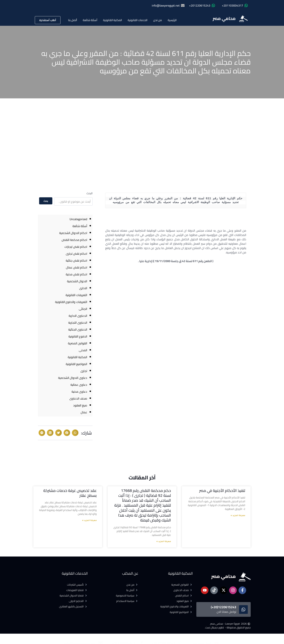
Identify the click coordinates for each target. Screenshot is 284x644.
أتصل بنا (73, 20)
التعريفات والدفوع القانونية (71, 302)
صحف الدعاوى (78, 398)
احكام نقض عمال (77, 267)
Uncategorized (78, 219)
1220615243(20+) (224, 607)
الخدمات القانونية (138, 20)
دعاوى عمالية (79, 385)
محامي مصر (224, 18)
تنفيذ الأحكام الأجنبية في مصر (222, 491)
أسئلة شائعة (90, 20)
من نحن (158, 20)
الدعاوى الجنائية (78, 329)
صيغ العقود (80, 405)
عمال (84, 412)
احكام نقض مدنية (76, 274)
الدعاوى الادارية (78, 316)
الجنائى (83, 309)
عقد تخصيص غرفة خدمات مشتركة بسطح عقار (70, 493)
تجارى (84, 371)
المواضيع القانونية (76, 364)
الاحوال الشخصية (77, 281)
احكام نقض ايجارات (76, 247)
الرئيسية (172, 20)
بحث (46, 201)
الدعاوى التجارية (78, 323)
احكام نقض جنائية (76, 260)
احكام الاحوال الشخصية (73, 233)
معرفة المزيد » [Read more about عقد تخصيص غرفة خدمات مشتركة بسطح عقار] (89, 521)
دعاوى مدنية (79, 392)
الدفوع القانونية (78, 336)
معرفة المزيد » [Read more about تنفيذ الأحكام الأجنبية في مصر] (238, 516)
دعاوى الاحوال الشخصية (73, 378)
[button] (75, 433)
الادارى (83, 288)
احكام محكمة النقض (74, 240)
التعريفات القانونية (76, 295)
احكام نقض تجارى (76, 254)
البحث (89, 193)
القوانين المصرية (78, 343)
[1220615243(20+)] (243, 610)
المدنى (83, 350)
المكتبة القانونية (112, 20)
